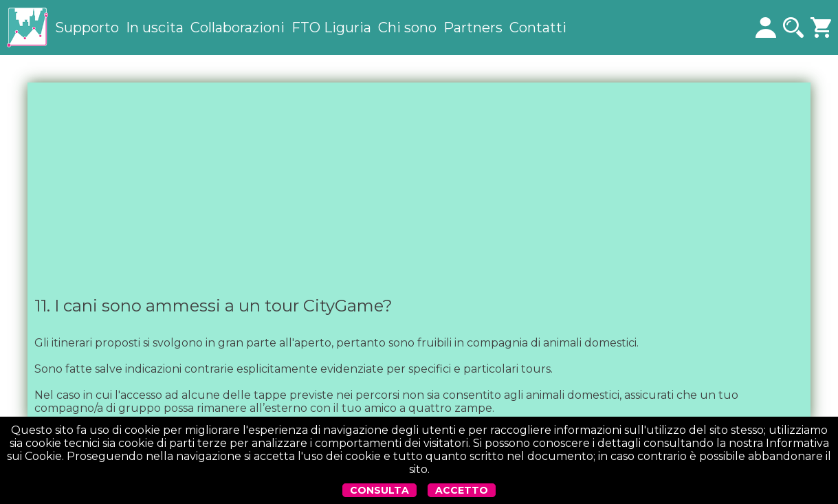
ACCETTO (462, 490)
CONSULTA (379, 490)
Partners (473, 28)
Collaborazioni (238, 28)
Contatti (538, 28)
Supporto (87, 28)
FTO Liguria (331, 28)
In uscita (155, 28)
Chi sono (407, 28)
